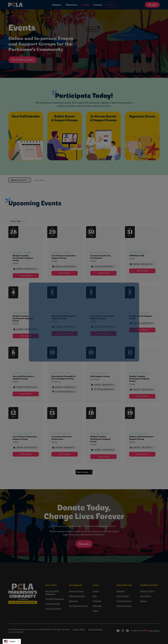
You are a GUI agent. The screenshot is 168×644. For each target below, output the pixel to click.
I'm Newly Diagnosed (55, 599)
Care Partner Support (78, 606)
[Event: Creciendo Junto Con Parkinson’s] (103, 254)
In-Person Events (124, 601)
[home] (24, 5)
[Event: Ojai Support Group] (103, 375)
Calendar (120, 591)
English (10, 641)
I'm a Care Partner (53, 609)
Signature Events (124, 606)
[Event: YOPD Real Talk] (142, 254)
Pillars (96, 611)
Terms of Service (95, 629)
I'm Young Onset (53, 604)
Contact (98, 5)
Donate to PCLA (147, 591)
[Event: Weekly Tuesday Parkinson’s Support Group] (26, 254)
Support (57, 5)
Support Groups (76, 591)
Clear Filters (40, 180)
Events (85, 5)
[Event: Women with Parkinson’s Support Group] (65, 314)
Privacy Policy (79, 629)
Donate (152, 5)
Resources (73, 601)
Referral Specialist (77, 596)
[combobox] (12, 641)
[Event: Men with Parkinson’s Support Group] (26, 375)
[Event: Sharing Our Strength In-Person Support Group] (65, 375)
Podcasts (97, 601)
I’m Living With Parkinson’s (52, 593)
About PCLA (146, 596)
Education (72, 5)
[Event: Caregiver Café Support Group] (142, 314)
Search (111, 5)
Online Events (123, 596)
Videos (96, 591)
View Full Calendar (23, 60)
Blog (95, 596)
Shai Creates (154, 631)
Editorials (97, 606)
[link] (26, 276)
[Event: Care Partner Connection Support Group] (65, 254)
